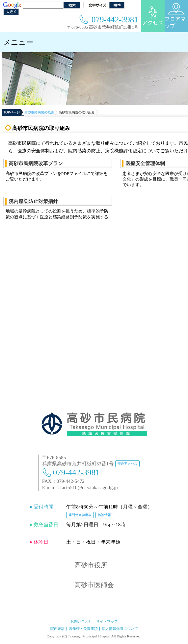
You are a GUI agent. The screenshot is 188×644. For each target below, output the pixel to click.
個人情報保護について (120, 629)
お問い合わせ (81, 621)
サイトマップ (107, 621)
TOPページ (12, 112)
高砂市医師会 (94, 585)
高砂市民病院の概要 (39, 112)
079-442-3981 (115, 20)
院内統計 (58, 629)
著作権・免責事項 (83, 629)
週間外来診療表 (80, 515)
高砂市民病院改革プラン (36, 163)
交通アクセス (127, 464)
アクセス (153, 16)
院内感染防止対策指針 (33, 201)
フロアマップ (175, 16)
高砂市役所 (91, 565)
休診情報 (104, 515)
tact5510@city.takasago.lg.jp (89, 487)
